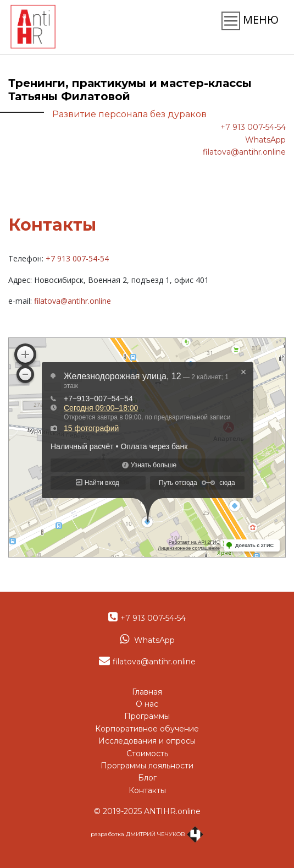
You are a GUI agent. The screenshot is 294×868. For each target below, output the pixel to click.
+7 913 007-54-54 (253, 127)
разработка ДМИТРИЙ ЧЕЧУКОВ (147, 834)
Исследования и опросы (147, 741)
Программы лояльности (147, 766)
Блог (147, 778)
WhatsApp (265, 140)
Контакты (147, 790)
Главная (147, 692)
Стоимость (147, 754)
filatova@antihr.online (244, 152)
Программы (147, 716)
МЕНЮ (250, 21)
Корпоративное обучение (147, 729)
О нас (147, 704)
